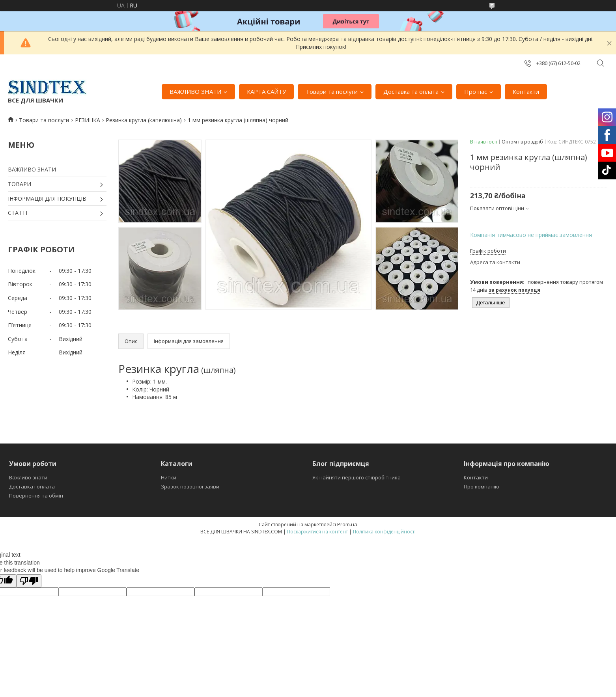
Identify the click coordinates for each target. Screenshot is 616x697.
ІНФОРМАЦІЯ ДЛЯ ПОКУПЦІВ (47, 198)
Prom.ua (347, 524)
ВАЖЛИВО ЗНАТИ (195, 91)
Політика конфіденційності (384, 532)
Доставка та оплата (411, 91)
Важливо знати (28, 477)
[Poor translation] (29, 581)
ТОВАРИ (20, 184)
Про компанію (482, 486)
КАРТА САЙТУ (266, 91)
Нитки (169, 477)
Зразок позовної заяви (190, 486)
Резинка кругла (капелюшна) (144, 120)
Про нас (476, 91)
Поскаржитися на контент (317, 532)
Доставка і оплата (32, 486)
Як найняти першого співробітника (357, 477)
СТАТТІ (18, 213)
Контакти (526, 91)
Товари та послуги (332, 91)
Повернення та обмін (36, 496)
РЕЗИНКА (88, 120)
